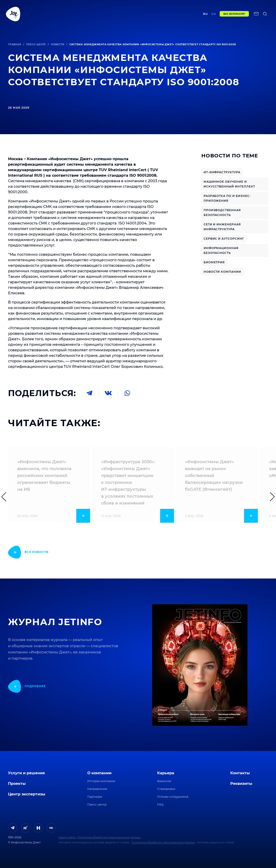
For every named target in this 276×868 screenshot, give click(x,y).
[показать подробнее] (28, 552)
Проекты (79, 15)
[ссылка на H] (38, 828)
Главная (15, 44)
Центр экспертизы (109, 15)
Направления (97, 789)
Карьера (166, 773)
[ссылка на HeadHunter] (51, 828)
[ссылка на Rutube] (26, 828)
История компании (101, 781)
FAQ (160, 804)
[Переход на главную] (13, 15)
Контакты (187, 15)
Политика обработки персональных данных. (109, 837)
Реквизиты (241, 784)
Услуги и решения (26, 773)
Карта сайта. (67, 837)
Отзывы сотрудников (173, 797)
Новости (58, 44)
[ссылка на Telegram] (13, 828)
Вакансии (164, 781)
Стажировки (166, 789)
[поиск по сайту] (265, 15)
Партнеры (95, 797)
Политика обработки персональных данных (163, 842)
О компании (99, 773)
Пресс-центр (36, 44)
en (214, 16)
